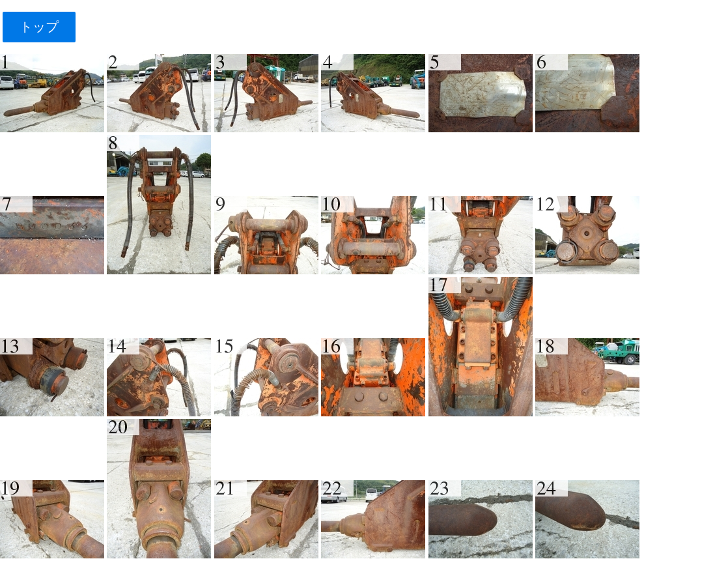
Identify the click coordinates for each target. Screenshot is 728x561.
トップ (39, 27)
